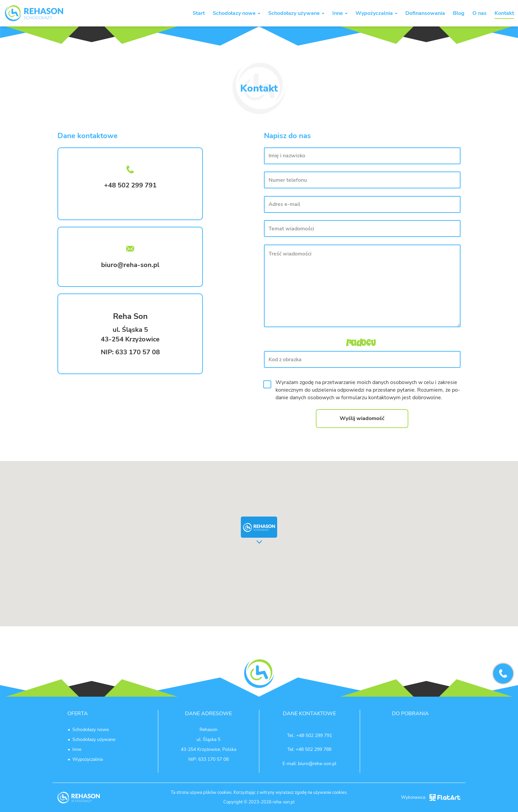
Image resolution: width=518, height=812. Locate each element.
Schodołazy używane (296, 13)
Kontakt (504, 13)
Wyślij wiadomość (362, 418)
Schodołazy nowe (237, 13)
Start (199, 13)
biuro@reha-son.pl (130, 265)
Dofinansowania (425, 13)
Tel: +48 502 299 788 (309, 749)
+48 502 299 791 (314, 735)
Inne (340, 13)
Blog (459, 13)
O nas (480, 13)
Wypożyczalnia (376, 13)
